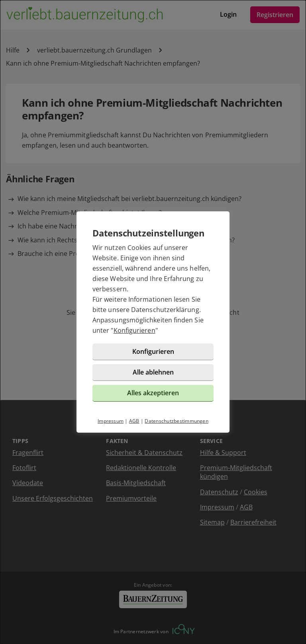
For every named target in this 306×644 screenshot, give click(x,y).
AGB (134, 421)
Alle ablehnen (153, 372)
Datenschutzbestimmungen (177, 421)
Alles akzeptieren (153, 393)
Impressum (111, 421)
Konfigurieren (134, 330)
